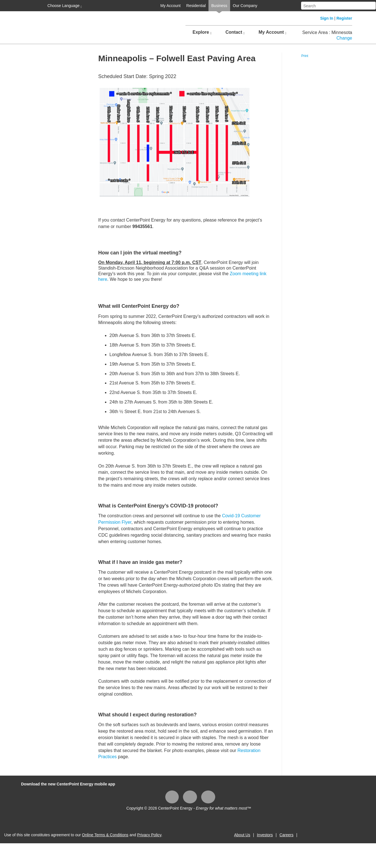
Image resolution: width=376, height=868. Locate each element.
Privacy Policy (149, 835)
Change (344, 38)
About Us (242, 835)
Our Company (245, 6)
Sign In (327, 18)
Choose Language (64, 6)
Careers (286, 835)
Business (219, 6)
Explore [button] (202, 32)
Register (344, 18)
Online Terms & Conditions (105, 835)
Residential (196, 6)
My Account (170, 6)
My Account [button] (272, 32)
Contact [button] (235, 32)
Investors (265, 835)
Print (305, 56)
